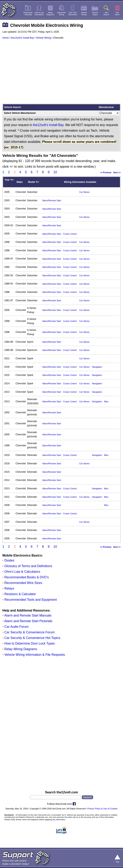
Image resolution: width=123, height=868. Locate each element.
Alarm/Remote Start (52, 200)
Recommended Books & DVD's (27, 577)
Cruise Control (70, 234)
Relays (9, 588)
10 (55, 172)
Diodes (9, 560)
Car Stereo (84, 192)
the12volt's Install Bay (22, 38)
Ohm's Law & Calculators (22, 572)
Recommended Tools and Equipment (31, 600)
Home (6, 38)
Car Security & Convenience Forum (30, 632)
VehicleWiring (84, 14)
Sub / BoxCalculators (73, 14)
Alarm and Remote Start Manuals (28, 615)
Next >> (117, 173)
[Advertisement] (61, 73)
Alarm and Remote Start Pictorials (28, 621)
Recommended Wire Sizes (23, 583)
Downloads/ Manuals (28, 14)
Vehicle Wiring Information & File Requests (35, 655)
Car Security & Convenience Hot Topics (32, 638)
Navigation (97, 367)
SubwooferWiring (62, 14)
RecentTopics (95, 14)
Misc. (107, 401)
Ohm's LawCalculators (39, 14)
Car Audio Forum (16, 627)
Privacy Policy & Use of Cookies (102, 809)
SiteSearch (106, 14)
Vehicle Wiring (44, 38)
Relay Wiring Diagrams (21, 649)
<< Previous (106, 173)
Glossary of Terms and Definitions (28, 566)
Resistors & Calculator (20, 594)
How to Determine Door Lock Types (30, 643)
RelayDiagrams (50, 14)
